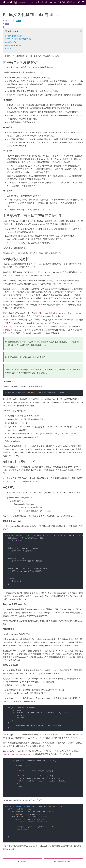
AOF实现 (8, 49)
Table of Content (11, 31)
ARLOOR (7, 2)
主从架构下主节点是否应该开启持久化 (19, 39)
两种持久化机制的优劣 (13, 36)
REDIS (18, 21)
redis (7, 24)
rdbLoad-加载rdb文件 (13, 45)
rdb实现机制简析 (11, 42)
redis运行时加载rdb (30, 481)
